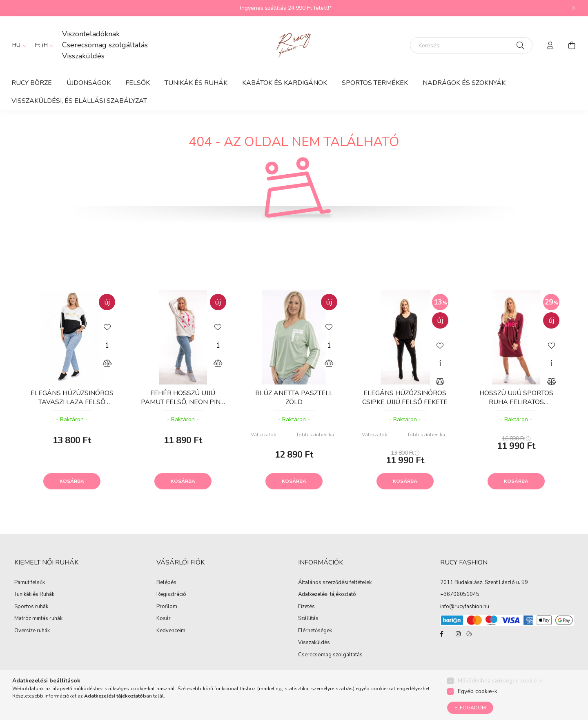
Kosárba (72, 481)
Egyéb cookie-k (478, 691)
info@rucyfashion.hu (465, 607)
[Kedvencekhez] (107, 327)
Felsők (138, 83)
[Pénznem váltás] (42, 45)
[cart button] (572, 45)
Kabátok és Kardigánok (285, 83)
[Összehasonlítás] (107, 363)
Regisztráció (171, 595)
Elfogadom (470, 708)
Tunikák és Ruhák (196, 83)
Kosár (164, 619)
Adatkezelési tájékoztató (327, 595)
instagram (458, 634)
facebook (442, 634)
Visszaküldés (83, 56)
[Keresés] (471, 45)
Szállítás (308, 619)
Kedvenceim (171, 631)
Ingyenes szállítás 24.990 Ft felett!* (286, 8)
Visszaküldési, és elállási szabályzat (79, 101)
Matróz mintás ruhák (38, 619)
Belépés (166, 583)
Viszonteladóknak (91, 34)
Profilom (167, 607)
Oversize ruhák (32, 631)
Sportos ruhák (31, 607)
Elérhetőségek (315, 631)
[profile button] (550, 45)
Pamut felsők (30, 583)
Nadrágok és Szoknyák (464, 83)
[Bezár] (574, 8)
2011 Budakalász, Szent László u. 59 (484, 582)
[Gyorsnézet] (107, 345)
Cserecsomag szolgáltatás (105, 45)
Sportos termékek (375, 83)
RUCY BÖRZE (32, 83)
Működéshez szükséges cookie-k (500, 681)
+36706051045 (460, 594)
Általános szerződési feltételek (335, 583)
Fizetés (306, 607)
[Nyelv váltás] (18, 45)
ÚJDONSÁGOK (89, 83)
